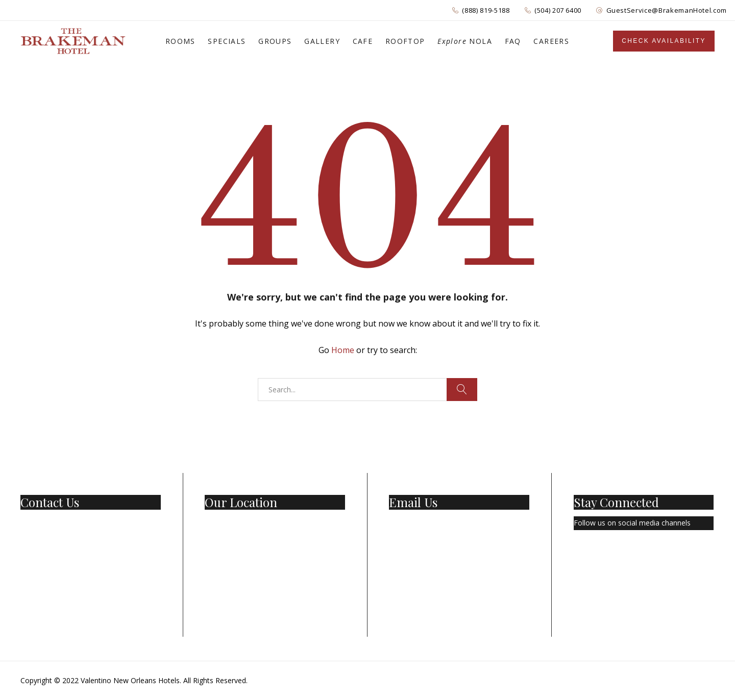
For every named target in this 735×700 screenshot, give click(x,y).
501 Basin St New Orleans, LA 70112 (265, 523)
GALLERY (322, 41)
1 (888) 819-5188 (48, 523)
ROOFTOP (405, 41)
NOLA (465, 41)
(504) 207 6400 (558, 10)
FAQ (513, 41)
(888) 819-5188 (486, 10)
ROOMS (180, 41)
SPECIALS (227, 41)
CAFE (363, 41)
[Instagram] (623, 553)
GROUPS (275, 41)
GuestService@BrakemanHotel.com (667, 10)
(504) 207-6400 (45, 536)
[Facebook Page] (576, 553)
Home (343, 350)
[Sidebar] (664, 41)
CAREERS (551, 41)
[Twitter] (599, 553)
